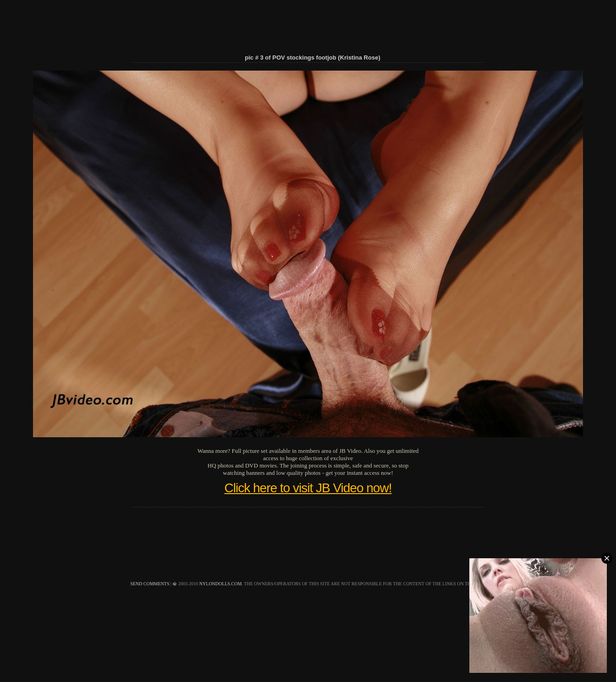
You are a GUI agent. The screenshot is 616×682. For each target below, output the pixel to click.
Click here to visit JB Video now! (308, 488)
